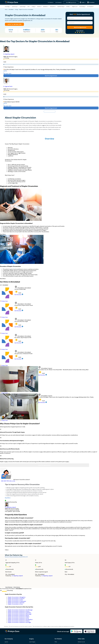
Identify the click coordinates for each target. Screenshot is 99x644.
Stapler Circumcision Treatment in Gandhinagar (20, 610)
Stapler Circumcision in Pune (15, 604)
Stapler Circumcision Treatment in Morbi (18, 615)
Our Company (58, 2)
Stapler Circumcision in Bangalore (17, 597)
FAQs (56, 642)
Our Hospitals (90, 7)
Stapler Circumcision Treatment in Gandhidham (20, 619)
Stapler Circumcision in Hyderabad (17, 601)
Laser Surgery (32, 642)
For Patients (50, 2)
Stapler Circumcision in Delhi (15, 600)
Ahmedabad (5, 285)
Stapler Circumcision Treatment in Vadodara (19, 613)
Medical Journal (81, 642)
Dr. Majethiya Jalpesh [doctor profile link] (10, 507)
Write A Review (17, 587)
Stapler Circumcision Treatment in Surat (18, 618)
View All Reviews (9, 587)
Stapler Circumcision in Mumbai (16, 603)
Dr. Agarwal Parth (8, 86)
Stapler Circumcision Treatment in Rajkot (19, 617)
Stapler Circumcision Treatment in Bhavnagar (20, 614)
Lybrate (6, 642)
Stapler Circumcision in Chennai (16, 598)
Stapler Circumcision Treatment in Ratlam (19, 621)
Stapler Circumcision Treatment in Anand (19, 611)
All (1, 285)
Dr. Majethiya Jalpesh (9, 54)
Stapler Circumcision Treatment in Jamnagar (19, 622)
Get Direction (19, 295)
